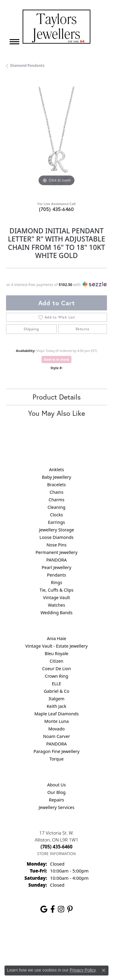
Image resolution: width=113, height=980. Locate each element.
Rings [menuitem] (56, 582)
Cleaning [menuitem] (56, 507)
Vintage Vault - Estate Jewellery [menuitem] (56, 646)
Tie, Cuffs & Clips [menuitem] (56, 590)
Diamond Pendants (27, 65)
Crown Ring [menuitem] (57, 676)
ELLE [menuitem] (56, 684)
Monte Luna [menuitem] (56, 721)
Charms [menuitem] (56, 500)
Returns (83, 329)
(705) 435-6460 (56, 209)
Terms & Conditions (32, 949)
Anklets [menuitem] (57, 470)
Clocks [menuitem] (56, 515)
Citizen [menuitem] (57, 661)
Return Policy (41, 937)
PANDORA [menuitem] (56, 560)
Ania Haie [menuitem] (56, 638)
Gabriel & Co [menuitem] (56, 691)
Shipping (31, 329)
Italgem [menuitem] (56, 699)
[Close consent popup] (104, 970)
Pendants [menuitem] (57, 575)
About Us (57, 785)
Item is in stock (57, 359)
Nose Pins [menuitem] (56, 545)
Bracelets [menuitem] (56, 485)
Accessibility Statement (77, 949)
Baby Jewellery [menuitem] (56, 477)
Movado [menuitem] (56, 729)
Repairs (56, 800)
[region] (56, 137)
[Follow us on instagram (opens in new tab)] (61, 909)
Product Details (57, 397)
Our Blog (56, 792)
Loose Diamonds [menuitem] (56, 537)
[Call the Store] (57, 847)
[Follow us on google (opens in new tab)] (44, 909)
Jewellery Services (56, 807)
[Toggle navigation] (14, 42)
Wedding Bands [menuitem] (56, 613)
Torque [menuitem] (56, 759)
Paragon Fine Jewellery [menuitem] (56, 751)
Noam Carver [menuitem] (56, 736)
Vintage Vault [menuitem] (56, 597)
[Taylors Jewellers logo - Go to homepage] (56, 27)
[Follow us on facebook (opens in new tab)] (53, 909)
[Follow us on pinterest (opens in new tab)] (70, 909)
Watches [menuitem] (56, 605)
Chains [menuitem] (57, 492)
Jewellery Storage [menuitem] (56, 530)
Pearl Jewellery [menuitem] (56, 567)
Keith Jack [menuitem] (56, 706)
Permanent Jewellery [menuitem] (56, 552)
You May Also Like (56, 413)
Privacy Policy (71, 937)
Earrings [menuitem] (56, 522)
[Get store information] (56, 854)
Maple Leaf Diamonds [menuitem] (56, 714)
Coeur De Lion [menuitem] (57, 669)
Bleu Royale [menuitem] (56, 653)
